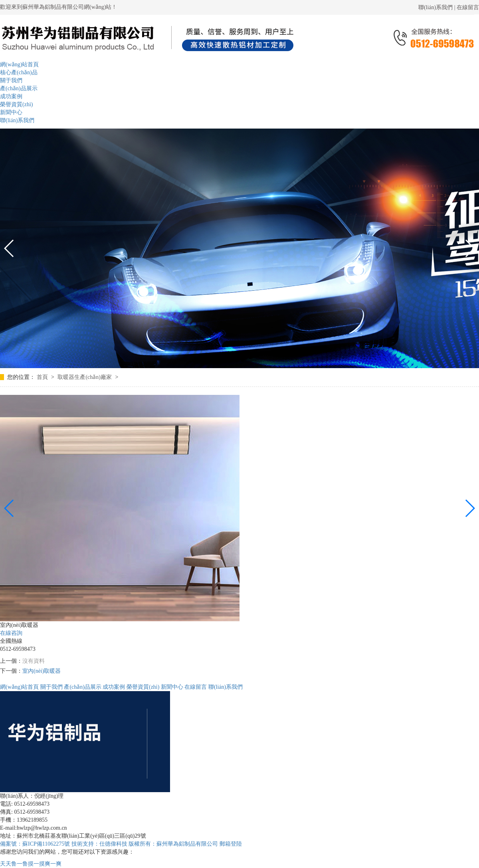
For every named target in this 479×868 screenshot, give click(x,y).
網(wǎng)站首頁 (19, 687)
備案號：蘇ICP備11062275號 (35, 844)
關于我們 (51, 687)
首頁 (43, 377)
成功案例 (114, 687)
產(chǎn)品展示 (83, 687)
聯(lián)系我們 (226, 687)
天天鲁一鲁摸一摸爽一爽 (31, 864)
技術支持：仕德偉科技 (99, 844)
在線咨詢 (11, 633)
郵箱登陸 (231, 844)
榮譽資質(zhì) (143, 687)
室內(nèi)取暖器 (42, 671)
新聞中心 (172, 687)
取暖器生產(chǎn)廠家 (85, 377)
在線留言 (468, 7)
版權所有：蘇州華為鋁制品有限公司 (174, 844)
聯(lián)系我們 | (437, 7)
